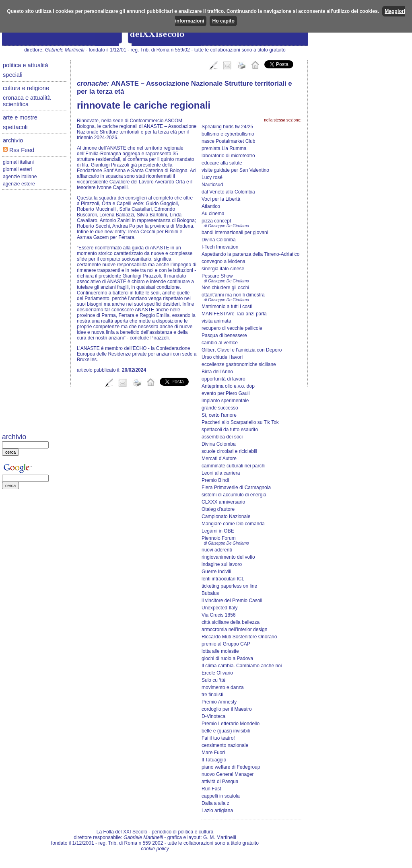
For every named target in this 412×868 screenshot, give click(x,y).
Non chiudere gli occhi (225, 288)
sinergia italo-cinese (223, 269)
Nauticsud (212, 185)
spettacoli (15, 127)
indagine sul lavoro (222, 564)
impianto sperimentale (225, 401)
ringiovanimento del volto (228, 557)
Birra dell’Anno (217, 372)
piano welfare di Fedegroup (231, 767)
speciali (13, 75)
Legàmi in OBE (218, 531)
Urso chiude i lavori (222, 357)
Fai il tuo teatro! (218, 738)
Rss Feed (19, 150)
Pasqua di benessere (224, 335)
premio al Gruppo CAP (226, 644)
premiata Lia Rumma (224, 148)
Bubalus (210, 593)
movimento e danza (223, 687)
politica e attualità (26, 65)
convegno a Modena (224, 261)
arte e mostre (20, 117)
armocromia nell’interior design (234, 629)
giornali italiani (18, 162)
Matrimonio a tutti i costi (227, 306)
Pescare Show (217, 276)
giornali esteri (17, 169)
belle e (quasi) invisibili (226, 731)
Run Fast (211, 789)
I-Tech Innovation (220, 247)
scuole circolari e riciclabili (229, 451)
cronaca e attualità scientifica (27, 101)
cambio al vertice (220, 343)
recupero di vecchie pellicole (232, 328)
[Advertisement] (34, 312)
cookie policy (155, 849)
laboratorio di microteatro (228, 156)
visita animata (216, 321)
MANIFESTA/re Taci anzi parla (234, 314)
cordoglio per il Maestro (227, 709)
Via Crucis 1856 (219, 615)
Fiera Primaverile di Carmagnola (236, 487)
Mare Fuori (213, 753)
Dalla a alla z (215, 803)
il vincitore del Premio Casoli (232, 601)
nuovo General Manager (228, 774)
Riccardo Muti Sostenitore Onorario (239, 637)
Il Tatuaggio (214, 760)
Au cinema (213, 214)
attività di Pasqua (220, 782)
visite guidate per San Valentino (235, 170)
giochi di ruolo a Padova (227, 658)
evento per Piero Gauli (226, 393)
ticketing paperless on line (229, 586)
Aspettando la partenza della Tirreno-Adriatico (250, 254)
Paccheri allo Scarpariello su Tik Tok (240, 422)
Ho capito (223, 21)
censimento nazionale (225, 745)
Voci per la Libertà (221, 199)
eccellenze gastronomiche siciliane (239, 364)
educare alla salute (222, 163)
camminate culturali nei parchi (234, 466)
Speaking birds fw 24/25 (227, 127)
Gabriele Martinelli (65, 50)
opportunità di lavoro (224, 379)
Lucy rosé (212, 177)
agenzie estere (19, 184)
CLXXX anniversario (223, 502)
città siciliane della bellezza (231, 622)
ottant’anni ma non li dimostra (233, 295)
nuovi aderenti (217, 550)
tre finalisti (212, 695)
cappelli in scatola (221, 796)
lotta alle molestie (220, 651)
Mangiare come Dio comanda (233, 524)
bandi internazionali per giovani (235, 232)
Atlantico (211, 206)
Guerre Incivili (216, 572)
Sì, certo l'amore (219, 415)
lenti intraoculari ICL (223, 579)
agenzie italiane (20, 177)
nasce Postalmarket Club (228, 141)
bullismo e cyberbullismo (228, 134)
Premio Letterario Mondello (231, 724)
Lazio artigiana (217, 810)
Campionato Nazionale (226, 516)
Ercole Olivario (217, 673)
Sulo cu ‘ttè (213, 680)
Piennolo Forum (219, 538)
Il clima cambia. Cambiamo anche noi (242, 666)
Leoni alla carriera (221, 473)
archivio (13, 140)
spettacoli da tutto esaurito (230, 430)
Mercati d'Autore (219, 459)
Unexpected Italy (219, 608)
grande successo (220, 408)
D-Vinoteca (213, 716)
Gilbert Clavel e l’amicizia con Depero (242, 350)
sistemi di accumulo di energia (234, 495)
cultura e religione (26, 88)
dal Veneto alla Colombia (228, 192)
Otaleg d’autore (218, 509)
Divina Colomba (219, 240)
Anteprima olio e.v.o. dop (228, 386)
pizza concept (216, 221)
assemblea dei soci (222, 437)
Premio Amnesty (219, 702)
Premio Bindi (215, 480)
